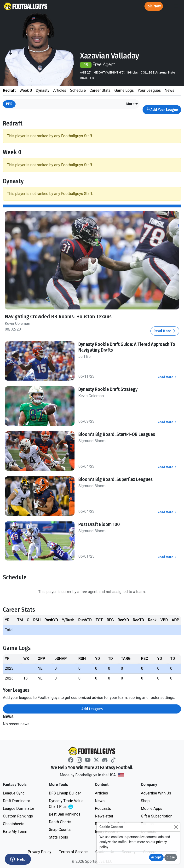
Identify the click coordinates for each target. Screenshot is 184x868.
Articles (101, 793)
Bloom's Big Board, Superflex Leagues (115, 479)
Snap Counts (60, 829)
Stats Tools (58, 837)
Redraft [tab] (9, 90)
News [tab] (169, 90)
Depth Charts (60, 822)
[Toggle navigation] (176, 6)
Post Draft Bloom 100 (99, 524)
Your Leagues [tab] (149, 90)
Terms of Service (73, 852)
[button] (132, 104)
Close (171, 857)
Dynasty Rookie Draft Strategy (108, 389)
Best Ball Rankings (65, 814)
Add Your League (162, 110)
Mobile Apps (152, 808)
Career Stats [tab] (100, 90)
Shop (145, 801)
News (100, 801)
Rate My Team (15, 831)
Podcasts (103, 808)
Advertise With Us (156, 793)
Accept (156, 857)
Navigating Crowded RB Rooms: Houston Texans (59, 317)
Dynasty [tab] (43, 90)
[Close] (176, 827)
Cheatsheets (14, 824)
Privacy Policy (39, 852)
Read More (165, 331)
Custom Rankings (18, 816)
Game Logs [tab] (124, 90)
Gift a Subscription (157, 816)
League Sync (14, 793)
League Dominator (19, 808)
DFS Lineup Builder (65, 793)
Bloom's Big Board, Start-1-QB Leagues (117, 434)
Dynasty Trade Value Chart (67, 804)
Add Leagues (92, 709)
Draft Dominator (17, 801)
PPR (9, 104)
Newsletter (104, 816)
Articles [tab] (60, 90)
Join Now (154, 6)
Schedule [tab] (78, 90)
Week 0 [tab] (26, 90)
